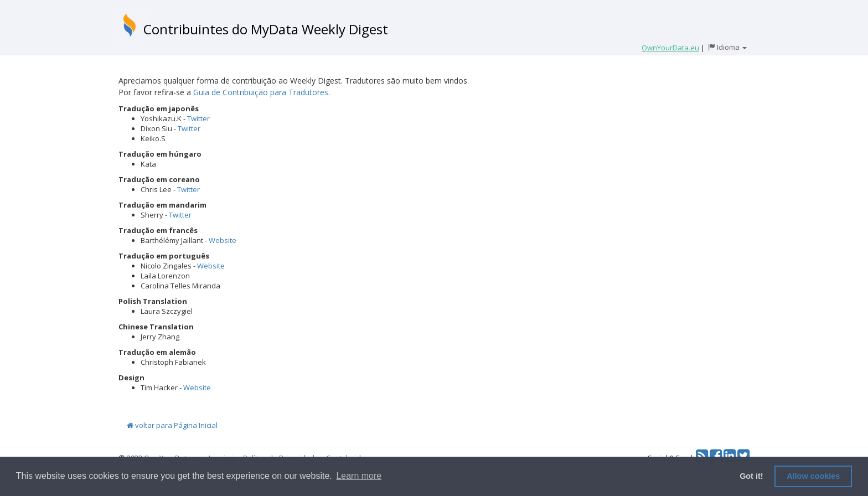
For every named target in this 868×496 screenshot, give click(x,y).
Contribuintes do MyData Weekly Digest (266, 29)
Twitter (198, 118)
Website (223, 240)
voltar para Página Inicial (172, 425)
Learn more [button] (359, 476)
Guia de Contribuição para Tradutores (261, 92)
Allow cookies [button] (813, 476)
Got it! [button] (751, 476)
